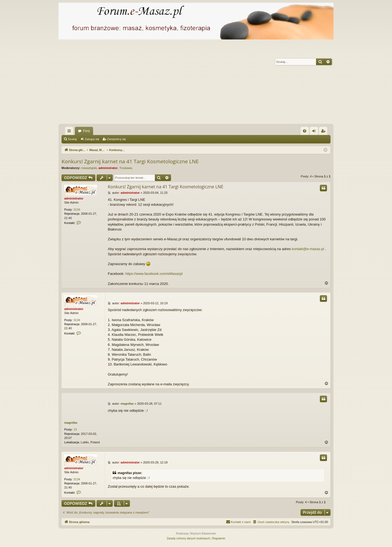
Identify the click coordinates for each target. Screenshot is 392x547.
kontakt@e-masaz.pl (308, 249)
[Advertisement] (222, 83)
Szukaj (72, 139)
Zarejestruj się (116, 139)
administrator (108, 168)
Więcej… (70, 132)
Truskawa (126, 168)
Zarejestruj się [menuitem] (324, 132)
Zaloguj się (92, 139)
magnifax (71, 423)
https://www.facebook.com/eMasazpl (154, 274)
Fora (86, 131)
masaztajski (89, 168)
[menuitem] (305, 131)
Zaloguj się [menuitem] (315, 132)
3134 (77, 210)
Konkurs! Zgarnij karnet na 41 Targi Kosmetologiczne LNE (130, 161)
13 (75, 429)
